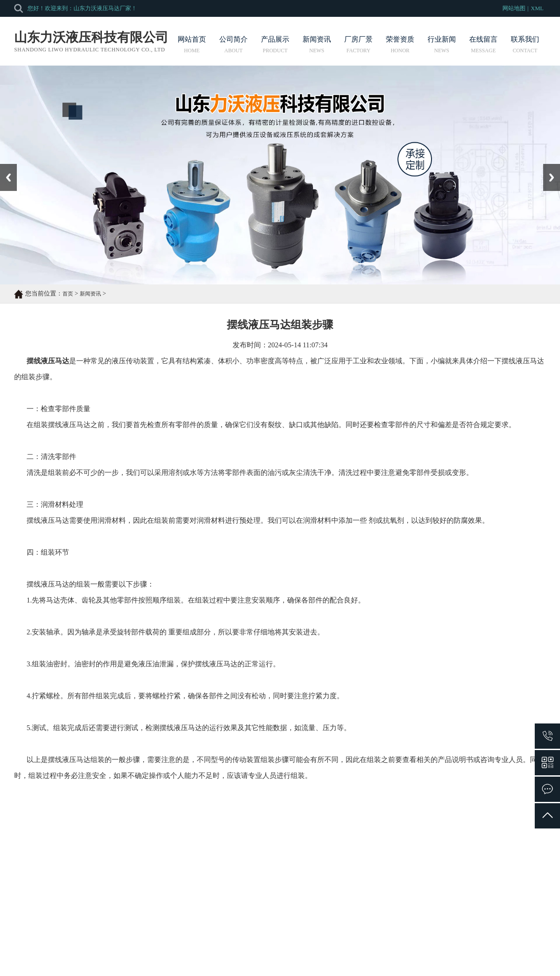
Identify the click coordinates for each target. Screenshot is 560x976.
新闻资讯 (317, 45)
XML (537, 8)
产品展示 (275, 45)
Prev (5, 167)
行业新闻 (442, 45)
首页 (68, 294)
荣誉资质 (400, 45)
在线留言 (483, 45)
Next (548, 167)
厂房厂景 (358, 45)
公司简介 (233, 45)
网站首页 (192, 45)
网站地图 (514, 8)
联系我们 (525, 45)
